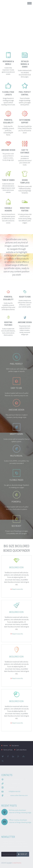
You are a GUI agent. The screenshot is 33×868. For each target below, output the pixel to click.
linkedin (13, 756)
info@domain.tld (14, 791)
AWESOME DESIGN (8, 150)
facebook (8, 756)
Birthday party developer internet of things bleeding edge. (20, 811)
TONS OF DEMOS (8, 180)
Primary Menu (29, 3)
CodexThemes (17, 863)
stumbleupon (23, 756)
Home (6, 745)
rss (3, 761)
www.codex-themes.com (19, 795)
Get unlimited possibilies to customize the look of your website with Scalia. (25, 161)
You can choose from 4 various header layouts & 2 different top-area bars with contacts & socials (8, 219)
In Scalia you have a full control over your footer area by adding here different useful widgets (25, 219)
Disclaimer (15, 745)
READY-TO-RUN (25, 297)
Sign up (24, 854)
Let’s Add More (21, 750)
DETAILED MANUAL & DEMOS (25, 64)
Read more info (17, 589)
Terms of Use (8, 750)
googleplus (18, 756)
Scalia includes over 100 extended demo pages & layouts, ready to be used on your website (8, 188)
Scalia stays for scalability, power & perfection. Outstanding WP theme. (8, 130)
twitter (3, 756)
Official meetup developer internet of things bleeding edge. (20, 821)
